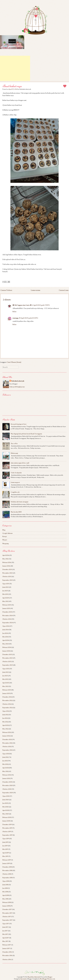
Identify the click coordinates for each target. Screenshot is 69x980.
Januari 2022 (6, 736)
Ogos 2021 (6, 754)
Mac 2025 (5, 601)
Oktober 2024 (7, 619)
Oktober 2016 (7, 960)
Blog (4, 530)
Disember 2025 (7, 569)
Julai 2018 (5, 885)
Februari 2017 (7, 945)
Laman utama (36, 290)
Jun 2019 (5, 846)
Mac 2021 (5, 771)
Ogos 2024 (6, 626)
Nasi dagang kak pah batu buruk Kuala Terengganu (26, 434)
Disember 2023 (7, 654)
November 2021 (7, 743)
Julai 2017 (5, 927)
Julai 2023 (5, 672)
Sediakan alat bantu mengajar (20, 502)
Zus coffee (14, 444)
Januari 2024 (6, 651)
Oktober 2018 (7, 874)
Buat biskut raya (12, 86)
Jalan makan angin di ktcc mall (20, 463)
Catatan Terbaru (6, 290)
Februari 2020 (7, 817)
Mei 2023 (5, 679)
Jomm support (15, 482)
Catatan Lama (64, 290)
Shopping (6, 544)
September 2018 (7, 878)
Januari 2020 (6, 821)
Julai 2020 (6, 800)
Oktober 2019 (7, 832)
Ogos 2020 (6, 796)
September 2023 (8, 665)
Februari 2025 (7, 605)
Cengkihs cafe (15, 492)
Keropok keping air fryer (19, 424)
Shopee (5, 540)
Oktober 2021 (7, 747)
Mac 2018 (5, 899)
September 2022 (8, 708)
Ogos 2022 (6, 711)
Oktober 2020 (7, 789)
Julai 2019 (5, 842)
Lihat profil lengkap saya (17, 387)
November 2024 (7, 616)
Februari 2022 (7, 732)
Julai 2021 (5, 757)
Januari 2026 (6, 566)
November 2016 (7, 956)
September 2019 (7, 835)
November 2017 (7, 913)
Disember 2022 (7, 697)
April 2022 (6, 725)
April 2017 (6, 938)
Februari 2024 (7, 647)
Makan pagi (14, 453)
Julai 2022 (5, 715)
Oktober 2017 (7, 917)
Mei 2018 (5, 892)
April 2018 (6, 895)
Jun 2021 (5, 761)
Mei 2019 (5, 849)
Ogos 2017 (6, 924)
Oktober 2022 (7, 704)
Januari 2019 (6, 863)
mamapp (16, 318)
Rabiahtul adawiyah (18, 381)
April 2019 (6, 853)
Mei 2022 (5, 722)
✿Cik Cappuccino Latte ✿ (22, 305)
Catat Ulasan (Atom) (14, 362)
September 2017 (8, 920)
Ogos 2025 (6, 584)
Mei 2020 (5, 807)
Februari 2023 (7, 690)
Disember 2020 (7, 782)
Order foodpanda (16, 473)
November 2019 (7, 828)
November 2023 (7, 658)
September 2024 (8, 623)
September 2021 (7, 750)
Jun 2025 (5, 591)
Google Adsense (8, 533)
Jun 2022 (5, 718)
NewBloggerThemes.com (47, 979)
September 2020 (8, 793)
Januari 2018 (6, 906)
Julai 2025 (5, 587)
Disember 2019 (7, 825)
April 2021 (6, 768)
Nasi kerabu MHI (16, 512)
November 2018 (7, 870)
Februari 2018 (7, 902)
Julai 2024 (5, 630)
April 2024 (6, 640)
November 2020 (8, 785)
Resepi (5, 536)
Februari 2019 (7, 860)
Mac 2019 (5, 856)
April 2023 (6, 683)
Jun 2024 (5, 633)
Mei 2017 (5, 934)
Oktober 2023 (7, 662)
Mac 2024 (5, 644)
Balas (14, 312)
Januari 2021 (6, 778)
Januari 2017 (6, 948)
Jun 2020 (5, 803)
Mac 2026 (5, 559)
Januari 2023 (6, 693)
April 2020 (6, 810)
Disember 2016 (7, 952)
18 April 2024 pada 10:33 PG (29, 318)
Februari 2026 (7, 562)
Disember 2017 (7, 909)
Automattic (23, 979)
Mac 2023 (5, 686)
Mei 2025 (5, 594)
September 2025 (8, 580)
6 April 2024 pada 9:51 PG (41, 305)
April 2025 (6, 598)
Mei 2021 (5, 764)
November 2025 (7, 573)
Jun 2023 (5, 676)
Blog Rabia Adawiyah (34, 977)
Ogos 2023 (6, 669)
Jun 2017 (5, 931)
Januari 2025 (6, 608)
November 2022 (7, 700)
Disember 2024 (7, 612)
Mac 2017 (5, 941)
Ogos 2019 (6, 839)
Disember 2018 (7, 867)
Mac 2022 (5, 729)
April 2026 (6, 555)
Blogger (50, 977)
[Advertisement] (15, 68)
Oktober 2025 (7, 577)
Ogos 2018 (6, 881)
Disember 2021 (7, 740)
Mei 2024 (5, 637)
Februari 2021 (7, 775)
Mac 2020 (6, 814)
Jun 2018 (5, 888)
